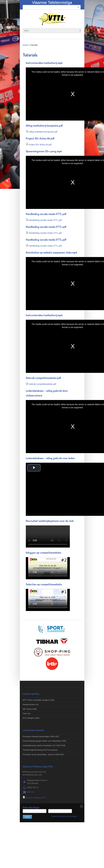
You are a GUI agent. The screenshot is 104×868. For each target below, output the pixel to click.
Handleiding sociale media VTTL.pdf (45, 220)
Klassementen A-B (31, 704)
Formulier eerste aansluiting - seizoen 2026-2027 (43, 754)
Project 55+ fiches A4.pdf (40, 145)
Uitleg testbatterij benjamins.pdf (43, 132)
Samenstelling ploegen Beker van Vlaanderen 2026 (44, 741)
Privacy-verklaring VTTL (36, 798)
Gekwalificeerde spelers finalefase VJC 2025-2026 (44, 745)
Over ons (27, 713)
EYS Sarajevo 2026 (31, 718)
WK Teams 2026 (30, 709)
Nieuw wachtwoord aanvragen (64, 816)
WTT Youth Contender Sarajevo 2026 (39, 700)
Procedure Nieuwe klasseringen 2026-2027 (41, 736)
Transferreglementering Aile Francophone (40, 750)
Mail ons (31, 792)
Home (25, 45)
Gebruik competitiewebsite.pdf (42, 384)
